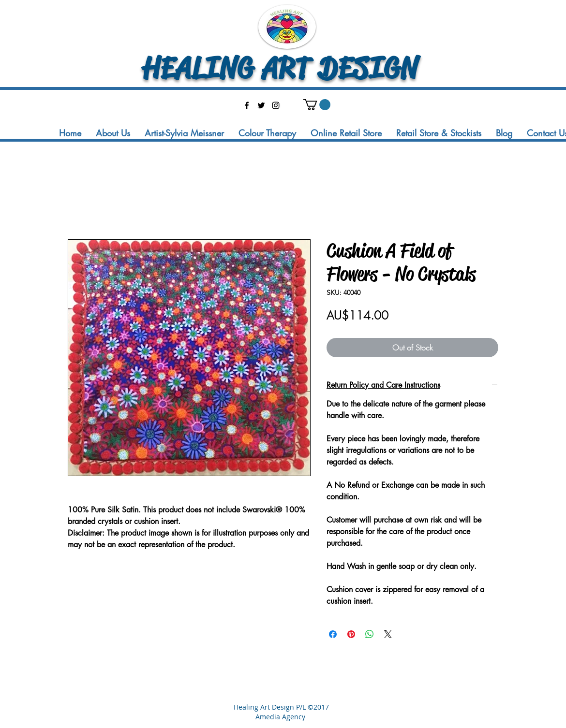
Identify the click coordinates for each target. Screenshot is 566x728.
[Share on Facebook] (333, 634)
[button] (317, 105)
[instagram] (276, 105)
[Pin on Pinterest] (351, 634)
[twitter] (261, 105)
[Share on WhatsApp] (370, 634)
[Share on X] (388, 634)
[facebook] (247, 105)
